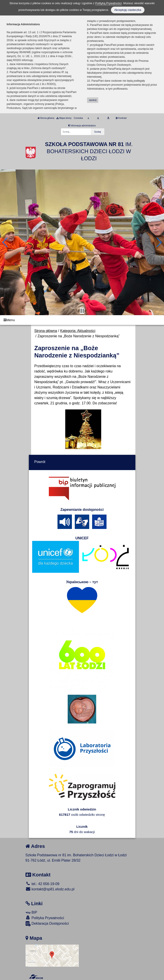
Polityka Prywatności (45, 918)
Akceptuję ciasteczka (128, 10)
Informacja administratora (82, 126)
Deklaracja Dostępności (47, 924)
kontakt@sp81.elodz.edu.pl (50, 889)
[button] (5, 242)
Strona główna (46, 118)
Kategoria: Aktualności (78, 331)
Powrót (40, 462)
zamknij (93, 100)
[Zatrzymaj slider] (82, 311)
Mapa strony (64, 118)
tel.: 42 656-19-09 (42, 884)
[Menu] (82, 320)
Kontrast (121, 118)
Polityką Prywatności (108, 3)
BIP (31, 912)
